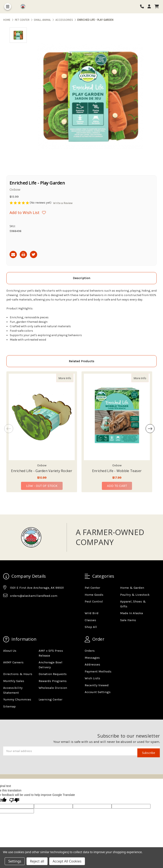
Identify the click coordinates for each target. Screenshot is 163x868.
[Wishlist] (46, 212)
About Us (10, 651)
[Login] (151, 7)
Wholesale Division (53, 688)
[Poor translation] (14, 801)
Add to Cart (117, 486)
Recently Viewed (97, 685)
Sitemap (9, 706)
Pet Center (92, 588)
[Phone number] (143, 7)
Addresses (92, 664)
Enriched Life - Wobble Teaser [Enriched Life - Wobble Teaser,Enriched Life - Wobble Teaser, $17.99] (117, 471)
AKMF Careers (13, 662)
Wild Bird (92, 613)
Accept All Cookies (67, 861)
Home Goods (94, 595)
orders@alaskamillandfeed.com (34, 596)
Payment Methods (98, 671)
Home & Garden (132, 588)
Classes (90, 620)
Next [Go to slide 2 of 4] (150, 429)
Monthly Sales (14, 681)
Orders (90, 651)
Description (81, 278)
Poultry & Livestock (135, 595)
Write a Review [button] (63, 203)
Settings (15, 861)
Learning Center (51, 699)
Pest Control (94, 601)
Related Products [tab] (81, 361)
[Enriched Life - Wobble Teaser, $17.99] (117, 417)
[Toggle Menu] (8, 7)
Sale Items (128, 620)
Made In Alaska (131, 613)
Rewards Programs (53, 681)
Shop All (91, 627)
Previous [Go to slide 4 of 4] (9, 429)
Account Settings (98, 692)
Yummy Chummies (17, 699)
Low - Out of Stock (42, 486)
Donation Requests (53, 674)
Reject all (37, 861)
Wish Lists (92, 678)
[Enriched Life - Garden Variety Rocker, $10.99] (42, 417)
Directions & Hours (18, 674)
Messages (92, 658)
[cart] (157, 7)
